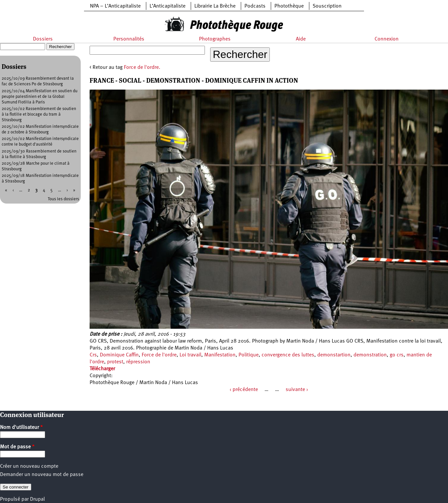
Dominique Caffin (119, 355)
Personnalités (129, 39)
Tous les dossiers (63, 199)
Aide (301, 39)
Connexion (387, 39)
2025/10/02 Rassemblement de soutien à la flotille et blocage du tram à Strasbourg (39, 114)
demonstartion (334, 355)
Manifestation (220, 355)
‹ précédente (244, 390)
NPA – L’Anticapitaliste (115, 6)
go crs (397, 355)
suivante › (297, 390)
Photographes (215, 39)
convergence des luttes (288, 355)
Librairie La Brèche (215, 6)
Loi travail (190, 355)
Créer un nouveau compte (29, 466)
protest (115, 362)
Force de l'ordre (159, 355)
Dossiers (43, 39)
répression (138, 362)
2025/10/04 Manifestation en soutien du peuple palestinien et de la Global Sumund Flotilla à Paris (40, 97)
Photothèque (289, 6)
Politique (249, 355)
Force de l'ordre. (142, 68)
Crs (93, 355)
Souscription (327, 6)
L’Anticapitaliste (168, 6)
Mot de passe (17, 447)
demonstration (370, 355)
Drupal (37, 499)
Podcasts (255, 6)
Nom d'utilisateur (21, 428)
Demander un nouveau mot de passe (42, 475)
